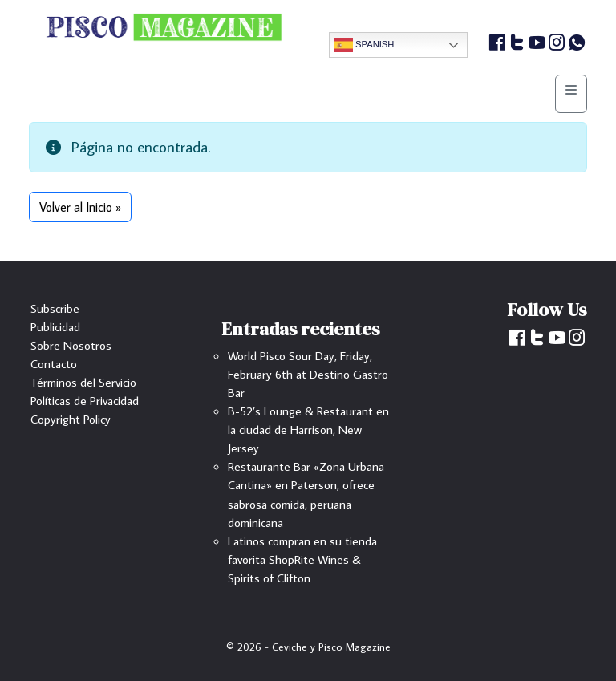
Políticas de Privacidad (85, 400)
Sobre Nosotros (71, 345)
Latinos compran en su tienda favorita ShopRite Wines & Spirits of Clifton (302, 559)
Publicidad (55, 326)
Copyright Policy (71, 419)
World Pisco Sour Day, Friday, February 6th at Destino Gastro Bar (308, 374)
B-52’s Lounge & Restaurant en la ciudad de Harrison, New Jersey (308, 429)
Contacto (54, 363)
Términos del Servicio (83, 382)
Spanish (364, 45)
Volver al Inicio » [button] (80, 207)
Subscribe (55, 308)
